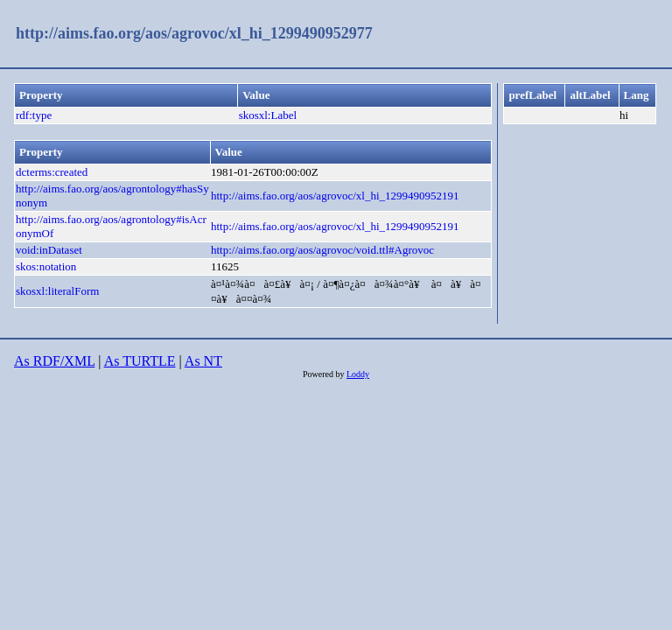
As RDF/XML (54, 361)
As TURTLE (140, 361)
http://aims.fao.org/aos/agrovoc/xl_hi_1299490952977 (194, 33)
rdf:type (34, 115)
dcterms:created (52, 172)
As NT (203, 361)
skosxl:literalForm (57, 291)
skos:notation (46, 266)
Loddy (358, 374)
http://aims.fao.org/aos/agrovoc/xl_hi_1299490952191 (335, 196)
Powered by (325, 374)
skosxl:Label (268, 115)
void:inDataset (49, 250)
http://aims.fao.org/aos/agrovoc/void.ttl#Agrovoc (322, 250)
